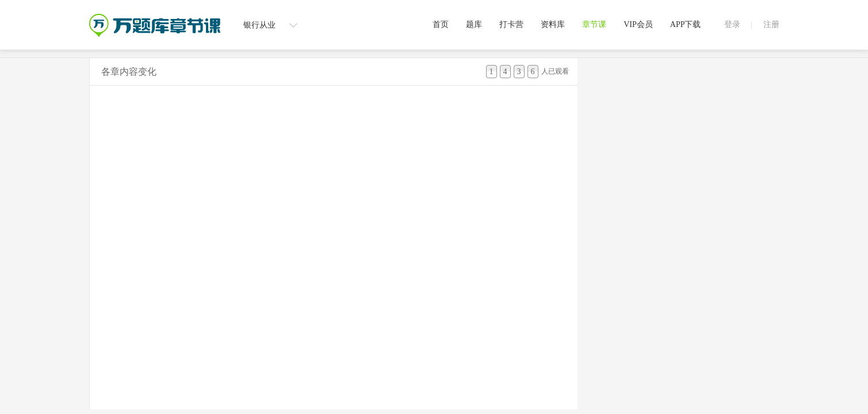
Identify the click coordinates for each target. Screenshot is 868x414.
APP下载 (686, 24)
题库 (474, 24)
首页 (441, 24)
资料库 (553, 24)
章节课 (594, 24)
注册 (771, 24)
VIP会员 (638, 24)
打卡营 (511, 24)
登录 (732, 24)
